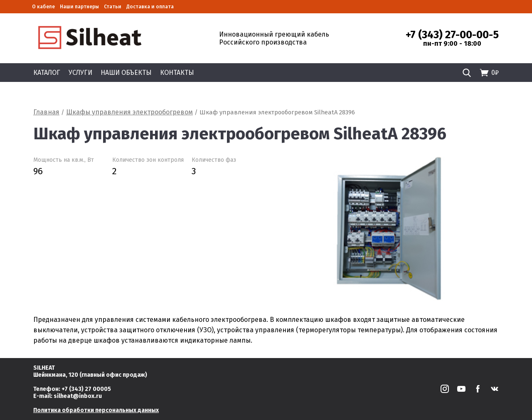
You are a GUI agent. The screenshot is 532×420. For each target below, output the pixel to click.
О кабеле (43, 7)
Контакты (177, 73)
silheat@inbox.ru (78, 396)
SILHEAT (44, 368)
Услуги (80, 73)
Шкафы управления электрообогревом (129, 112)
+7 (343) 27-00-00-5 (452, 35)
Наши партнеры (79, 7)
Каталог (47, 73)
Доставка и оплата (150, 7)
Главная (46, 112)
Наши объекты (126, 73)
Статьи (113, 7)
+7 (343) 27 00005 (86, 389)
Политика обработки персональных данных (96, 410)
